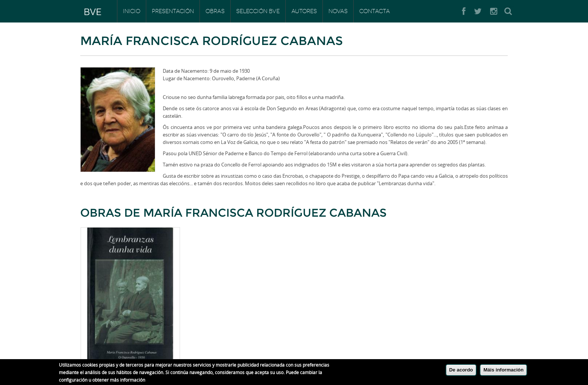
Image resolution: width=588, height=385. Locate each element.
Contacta (375, 11)
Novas (338, 11)
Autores (304, 11)
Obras (215, 11)
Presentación (173, 11)
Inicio (132, 11)
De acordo (461, 372)
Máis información (503, 372)
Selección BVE (258, 11)
